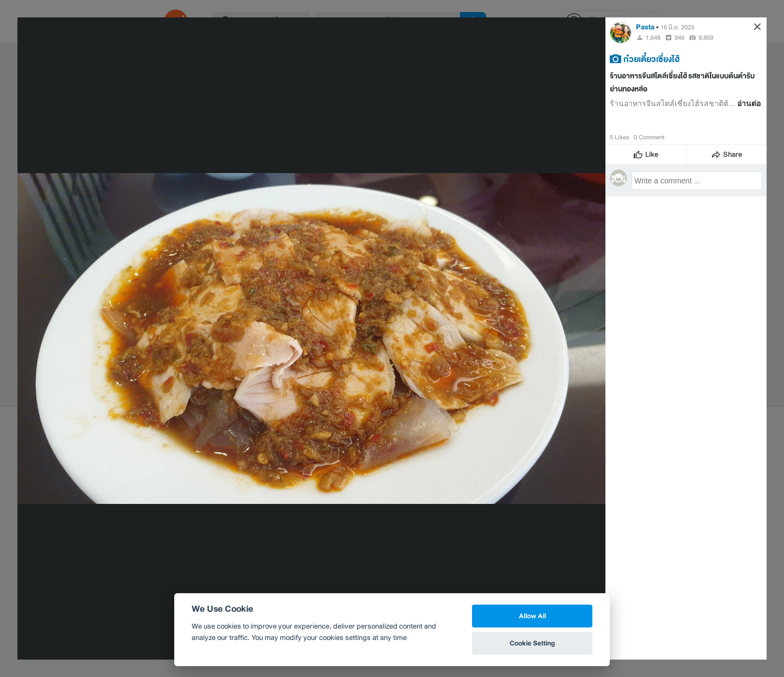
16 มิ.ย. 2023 (677, 27)
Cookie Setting (532, 643)
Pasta (645, 27)
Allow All (532, 616)
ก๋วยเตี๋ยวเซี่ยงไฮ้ (651, 59)
